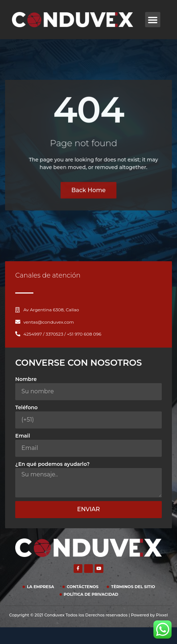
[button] (153, 20)
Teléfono (26, 407)
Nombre (26, 379)
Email (23, 436)
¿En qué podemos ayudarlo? (52, 464)
